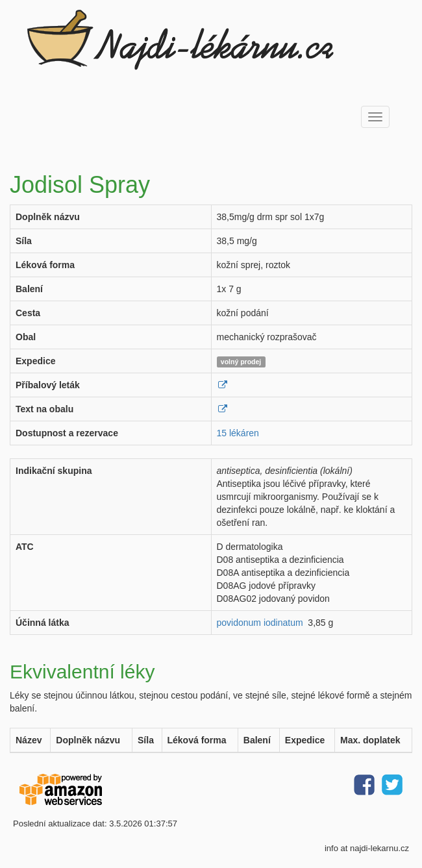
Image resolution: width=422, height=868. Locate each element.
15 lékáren (238, 433)
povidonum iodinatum (260, 623)
